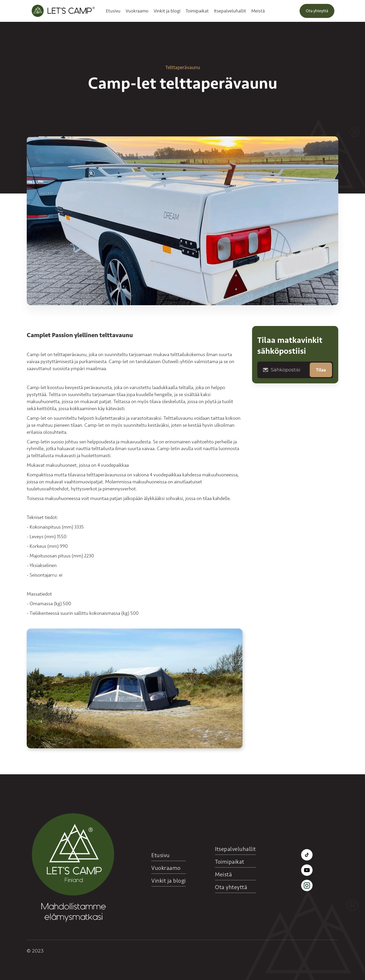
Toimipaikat (197, 11)
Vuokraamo (137, 11)
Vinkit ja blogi (167, 11)
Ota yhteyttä (317, 11)
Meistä (258, 11)
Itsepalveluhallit (230, 11)
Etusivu (113, 11)
